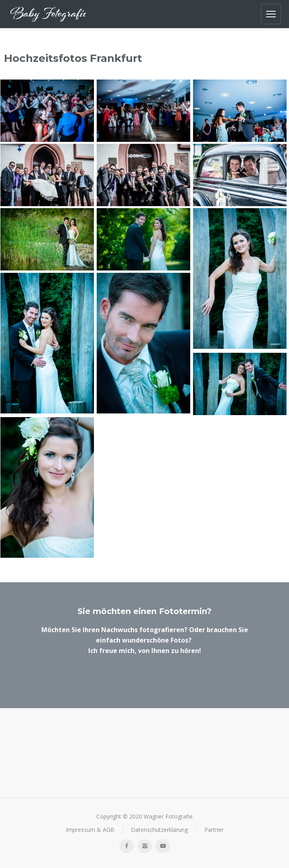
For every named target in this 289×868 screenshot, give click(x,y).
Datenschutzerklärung (159, 830)
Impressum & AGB (90, 830)
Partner (214, 830)
